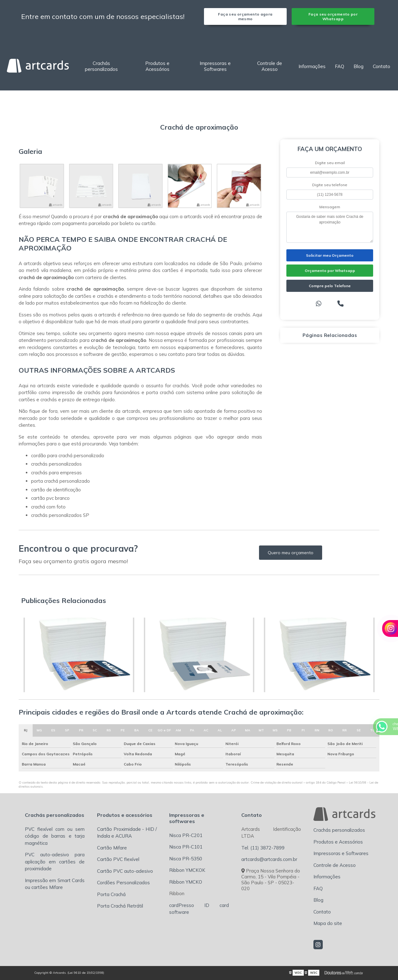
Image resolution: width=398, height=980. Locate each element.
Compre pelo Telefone (330, 286)
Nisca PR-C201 (186, 835)
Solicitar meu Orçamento (330, 255)
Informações (312, 66)
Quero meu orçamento (291, 553)
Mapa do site (328, 923)
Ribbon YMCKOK (187, 870)
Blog (359, 66)
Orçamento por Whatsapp (330, 271)
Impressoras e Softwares (215, 66)
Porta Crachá (111, 894)
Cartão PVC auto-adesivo (125, 871)
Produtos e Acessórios (157, 66)
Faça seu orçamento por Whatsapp (333, 16)
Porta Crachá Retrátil (120, 906)
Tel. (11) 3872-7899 (263, 848)
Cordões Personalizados (123, 883)
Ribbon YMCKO (186, 882)
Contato (382, 66)
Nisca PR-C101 (186, 847)
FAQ (340, 66)
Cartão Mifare (112, 848)
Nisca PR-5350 (186, 859)
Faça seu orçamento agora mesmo (245, 16)
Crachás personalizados (101, 66)
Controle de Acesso (270, 66)
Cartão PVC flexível (118, 859)
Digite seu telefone (330, 185)
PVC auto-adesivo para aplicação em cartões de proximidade (55, 862)
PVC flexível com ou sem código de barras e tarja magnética (55, 836)
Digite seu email (330, 163)
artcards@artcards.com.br (269, 859)
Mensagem (330, 207)
